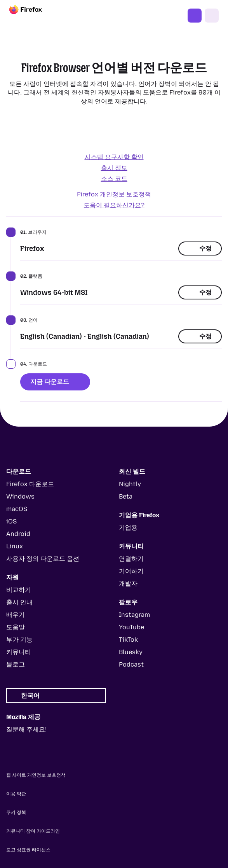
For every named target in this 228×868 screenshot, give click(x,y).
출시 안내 (19, 602)
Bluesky (131, 652)
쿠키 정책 (16, 812)
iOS (11, 521)
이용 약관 (16, 794)
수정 (200, 248)
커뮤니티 (19, 652)
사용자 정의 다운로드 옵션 (43, 559)
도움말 (16, 627)
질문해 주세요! (26, 729)
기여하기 (131, 571)
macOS (17, 509)
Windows (20, 496)
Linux (15, 546)
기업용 (128, 528)
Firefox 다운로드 (195, 16)
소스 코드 (114, 179)
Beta (126, 496)
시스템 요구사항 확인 (114, 157)
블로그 (16, 664)
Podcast (131, 664)
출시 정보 (114, 168)
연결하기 (131, 559)
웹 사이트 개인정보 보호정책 (36, 775)
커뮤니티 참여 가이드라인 (33, 831)
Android (18, 534)
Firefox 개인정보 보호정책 (114, 194)
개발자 (128, 584)
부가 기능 (19, 640)
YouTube (131, 627)
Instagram (134, 615)
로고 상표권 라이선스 (28, 850)
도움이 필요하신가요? (114, 205)
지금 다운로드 (55, 382)
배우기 (16, 615)
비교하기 (19, 590)
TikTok (128, 640)
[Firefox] (33, 16)
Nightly (130, 484)
